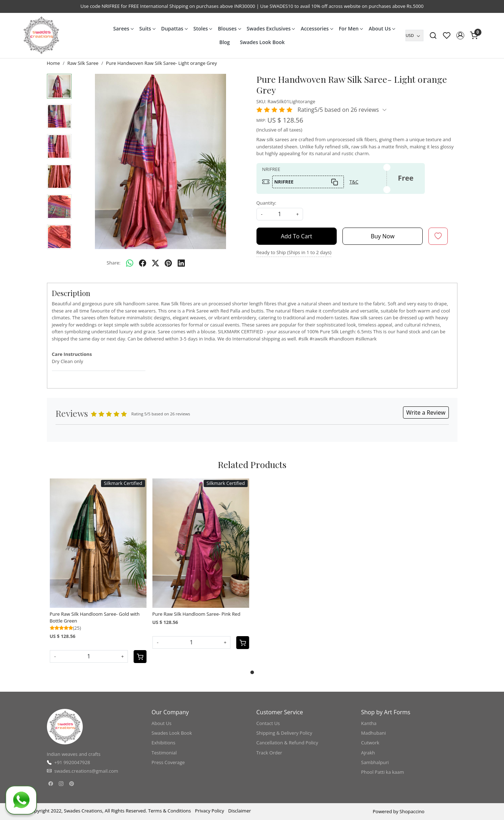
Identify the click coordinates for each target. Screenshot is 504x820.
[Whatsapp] (130, 263)
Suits (147, 28)
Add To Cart (297, 236)
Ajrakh (368, 753)
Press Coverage (168, 762)
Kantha (369, 723)
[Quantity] (89, 656)
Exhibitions (163, 743)
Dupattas (174, 28)
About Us (382, 28)
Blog (224, 42)
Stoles (203, 28)
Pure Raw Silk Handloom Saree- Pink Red (196, 614)
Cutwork (370, 743)
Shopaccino (412, 811)
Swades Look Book (262, 42)
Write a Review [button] (426, 413)
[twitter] (155, 263)
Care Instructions (72, 354)
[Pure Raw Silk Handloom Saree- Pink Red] (201, 543)
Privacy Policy (209, 811)
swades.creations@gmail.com (86, 771)
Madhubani (373, 733)
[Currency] (414, 35)
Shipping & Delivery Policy (284, 733)
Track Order (269, 753)
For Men (351, 28)
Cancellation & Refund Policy (287, 743)
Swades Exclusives (271, 28)
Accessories (316, 28)
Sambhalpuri (375, 762)
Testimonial (164, 753)
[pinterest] (168, 263)
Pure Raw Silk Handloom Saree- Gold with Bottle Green (95, 618)
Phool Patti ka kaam (383, 772)
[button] (460, 35)
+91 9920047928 (72, 762)
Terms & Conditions (170, 811)
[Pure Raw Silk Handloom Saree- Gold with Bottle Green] (98, 543)
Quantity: (267, 203)
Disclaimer (240, 811)
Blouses (229, 28)
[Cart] (140, 657)
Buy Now (383, 236)
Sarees (123, 28)
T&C (354, 182)
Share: (114, 263)
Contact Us (268, 723)
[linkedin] (181, 263)
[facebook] (143, 263)
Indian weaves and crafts (74, 754)
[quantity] (280, 214)
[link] (433, 35)
